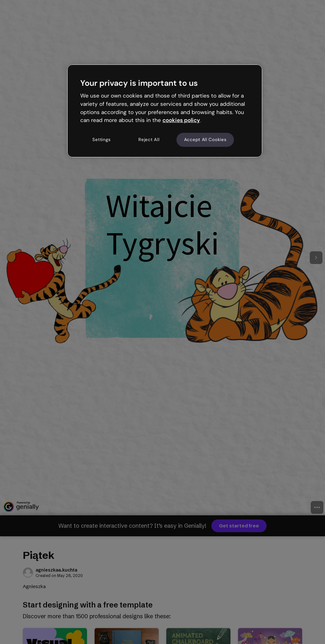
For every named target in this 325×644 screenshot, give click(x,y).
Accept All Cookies (205, 139)
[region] (165, 111)
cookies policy (181, 120)
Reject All (149, 139)
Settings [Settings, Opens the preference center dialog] (102, 139)
